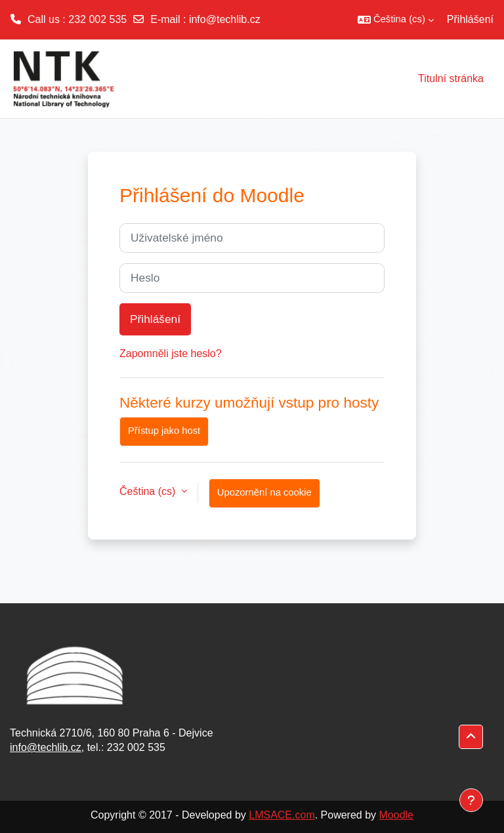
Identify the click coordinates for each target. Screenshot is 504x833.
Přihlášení (470, 19)
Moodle (396, 815)
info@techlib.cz (225, 19)
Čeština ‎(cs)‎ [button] (149, 491)
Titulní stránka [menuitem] (451, 78)
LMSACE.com (282, 815)
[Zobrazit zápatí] (471, 800)
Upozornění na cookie (264, 492)
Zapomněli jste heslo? (171, 353)
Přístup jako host (164, 431)
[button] (396, 20)
